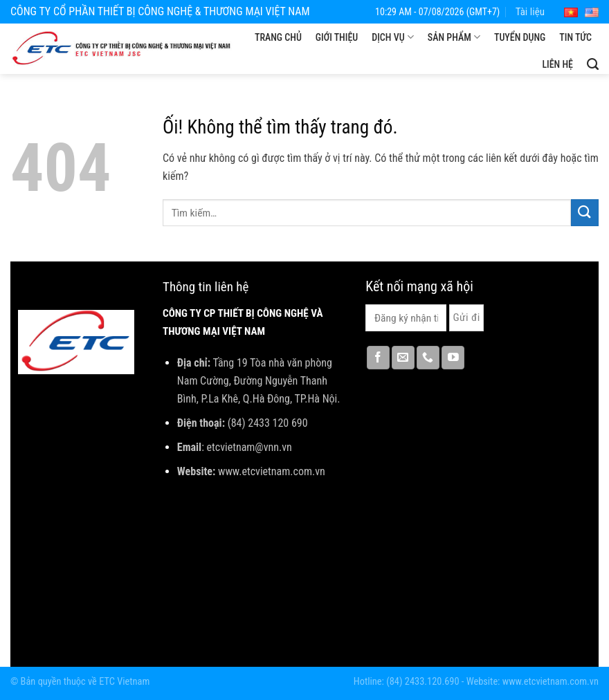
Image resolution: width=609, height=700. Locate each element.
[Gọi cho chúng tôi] (428, 358)
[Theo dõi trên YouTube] (453, 358)
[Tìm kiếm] (593, 64)
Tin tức (575, 37)
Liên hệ (557, 64)
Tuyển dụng (520, 37)
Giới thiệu (337, 37)
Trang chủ (278, 37)
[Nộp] (585, 213)
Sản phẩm (454, 37)
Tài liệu (530, 12)
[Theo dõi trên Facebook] (378, 358)
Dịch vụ (393, 37)
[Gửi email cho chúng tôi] (403, 358)
